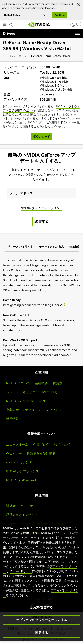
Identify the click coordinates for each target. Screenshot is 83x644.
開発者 (11, 506)
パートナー (28, 506)
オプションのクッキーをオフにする (42, 620)
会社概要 (41, 383)
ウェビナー (14, 453)
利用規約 (48, 581)
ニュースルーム (17, 444)
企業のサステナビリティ (23, 410)
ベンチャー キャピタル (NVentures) (32, 392)
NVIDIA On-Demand (21, 480)
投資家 (58, 383)
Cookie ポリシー (21, 571)
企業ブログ (41, 444)
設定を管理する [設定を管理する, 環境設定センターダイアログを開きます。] (42, 607)
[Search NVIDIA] (12, 24)
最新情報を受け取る (41, 453)
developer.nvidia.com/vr (54, 355)
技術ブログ (62, 444)
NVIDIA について (18, 383)
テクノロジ (54, 410)
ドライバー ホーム (15, 56)
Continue (60, 15)
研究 (42, 401)
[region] (41, 579)
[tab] (20, 247)
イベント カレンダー (21, 462)
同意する (42, 633)
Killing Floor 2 (52, 305)
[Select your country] (25, 15)
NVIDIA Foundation (20, 401)
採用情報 (12, 419)
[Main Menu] (4, 25)
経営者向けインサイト (22, 515)
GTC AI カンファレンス (22, 471)
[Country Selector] (71, 26)
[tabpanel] (41, 308)
